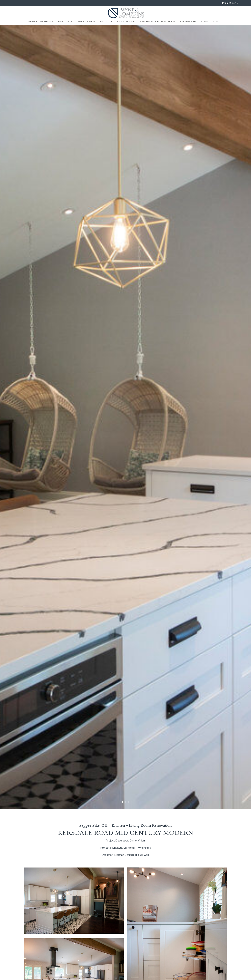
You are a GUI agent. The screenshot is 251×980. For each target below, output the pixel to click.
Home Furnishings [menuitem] (41, 21)
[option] (125, 417)
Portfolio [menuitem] (85, 21)
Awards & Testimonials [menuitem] (156, 21)
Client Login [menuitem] (210, 21)
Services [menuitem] (63, 21)
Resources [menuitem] (125, 21)
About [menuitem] (105, 21)
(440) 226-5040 (229, 3)
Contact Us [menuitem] (188, 21)
